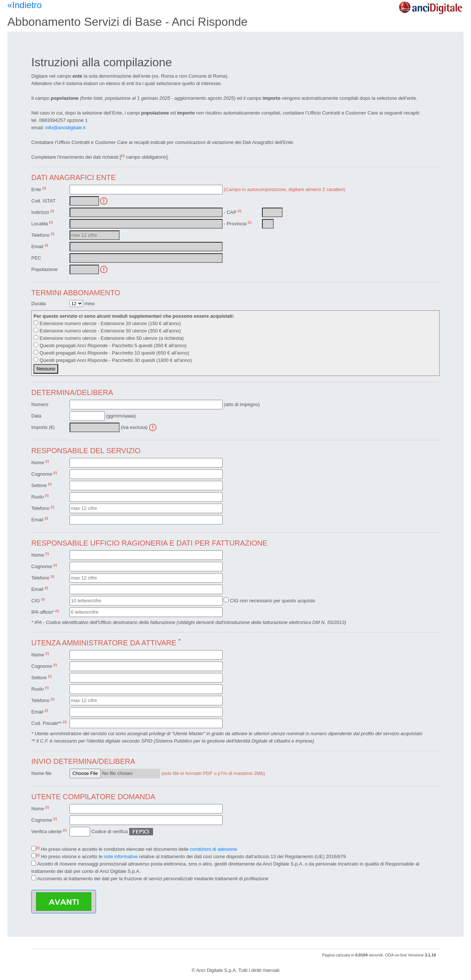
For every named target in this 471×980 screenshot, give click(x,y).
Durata (38, 304)
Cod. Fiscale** (49, 723)
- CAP (233, 212)
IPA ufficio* (45, 612)
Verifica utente (49, 831)
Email (40, 246)
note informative (121, 856)
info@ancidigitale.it (65, 128)
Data (36, 416)
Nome (40, 462)
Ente (39, 189)
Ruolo (40, 496)
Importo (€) (43, 427)
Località (42, 223)
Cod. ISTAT (43, 201)
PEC (36, 258)
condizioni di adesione (213, 849)
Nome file (41, 773)
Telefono (43, 235)
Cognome (44, 474)
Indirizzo (43, 212)
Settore (41, 485)
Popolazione (45, 269)
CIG (38, 600)
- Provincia (238, 223)
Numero (40, 404)
